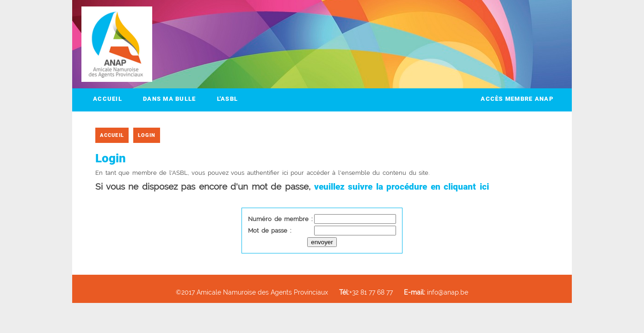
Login (147, 135)
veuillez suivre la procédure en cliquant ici (402, 187)
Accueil (108, 99)
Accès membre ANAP (517, 99)
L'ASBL (228, 99)
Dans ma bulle (170, 99)
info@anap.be (436, 292)
